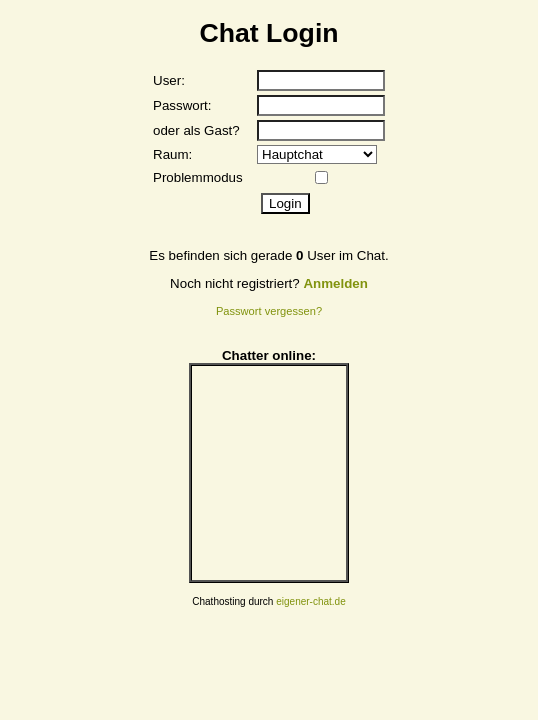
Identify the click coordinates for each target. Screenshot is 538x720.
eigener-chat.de (311, 601)
